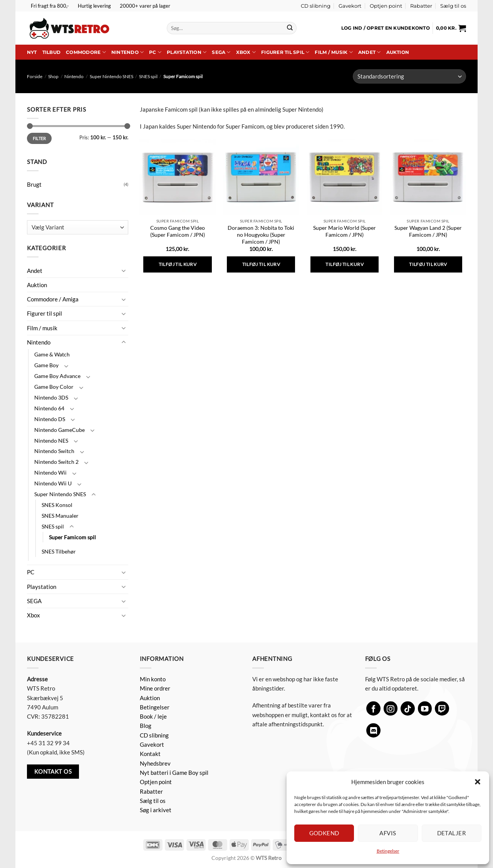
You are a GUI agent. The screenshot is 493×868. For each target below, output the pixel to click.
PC (155, 52)
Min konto (153, 679)
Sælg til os (453, 6)
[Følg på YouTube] (425, 708)
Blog (146, 726)
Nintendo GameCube (60, 430)
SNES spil (148, 76)
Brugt (34, 184)
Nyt (32, 52)
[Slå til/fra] (124, 270)
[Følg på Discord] (373, 730)
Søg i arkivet (156, 810)
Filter (39, 138)
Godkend (324, 833)
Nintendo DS (50, 419)
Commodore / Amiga (53, 299)
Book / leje (153, 716)
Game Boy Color (54, 387)
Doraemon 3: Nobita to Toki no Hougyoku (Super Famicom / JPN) (261, 235)
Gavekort (350, 6)
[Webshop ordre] (409, 76)
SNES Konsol (57, 505)
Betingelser (388, 851)
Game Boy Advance (57, 376)
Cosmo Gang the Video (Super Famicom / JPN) (178, 231)
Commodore (86, 52)
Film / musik (334, 52)
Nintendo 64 (49, 408)
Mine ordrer (155, 688)
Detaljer (452, 833)
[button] (478, 782)
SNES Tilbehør (59, 551)
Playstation (187, 52)
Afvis (388, 833)
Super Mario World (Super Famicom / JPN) (345, 231)
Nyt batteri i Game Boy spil (174, 773)
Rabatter (421, 6)
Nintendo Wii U (53, 483)
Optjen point (386, 6)
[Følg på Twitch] (442, 708)
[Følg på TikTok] (408, 708)
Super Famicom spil (72, 537)
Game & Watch (52, 354)
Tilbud (51, 52)
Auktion (398, 52)
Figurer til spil (285, 52)
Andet (370, 52)
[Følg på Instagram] (391, 708)
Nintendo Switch (54, 451)
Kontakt (150, 754)
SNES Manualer (60, 516)
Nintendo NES (51, 441)
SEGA (221, 52)
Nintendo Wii (50, 472)
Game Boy (46, 365)
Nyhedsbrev (155, 763)
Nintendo (127, 52)
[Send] (290, 28)
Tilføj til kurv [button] (178, 264)
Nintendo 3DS (51, 397)
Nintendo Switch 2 (56, 462)
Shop (53, 76)
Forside (35, 76)
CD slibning (316, 6)
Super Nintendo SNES (112, 76)
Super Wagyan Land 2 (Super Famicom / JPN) (428, 231)
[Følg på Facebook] (373, 708)
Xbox (246, 52)
